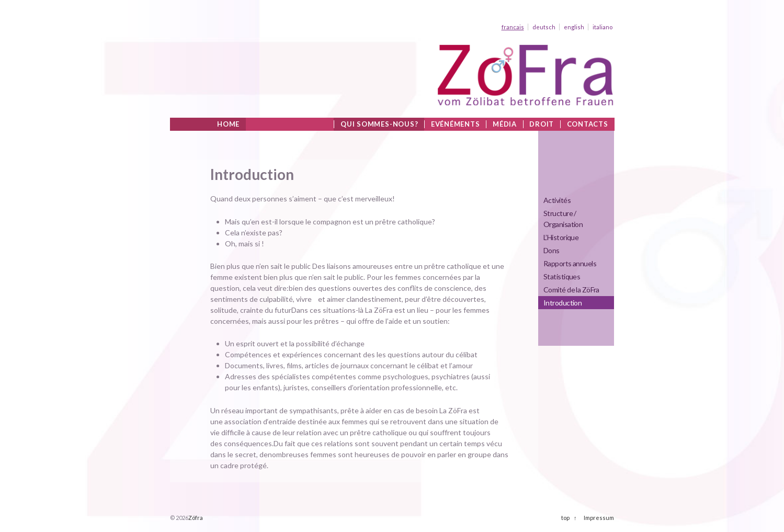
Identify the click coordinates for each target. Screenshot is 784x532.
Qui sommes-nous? (379, 124)
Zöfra (196, 518)
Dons (552, 250)
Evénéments (456, 124)
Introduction (563, 303)
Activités (557, 200)
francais (513, 27)
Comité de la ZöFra (571, 290)
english (574, 27)
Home (228, 124)
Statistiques (562, 276)
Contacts (588, 124)
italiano (603, 27)
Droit (542, 124)
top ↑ (569, 518)
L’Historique (561, 237)
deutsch (544, 27)
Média (505, 124)
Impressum (599, 518)
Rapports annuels (570, 263)
